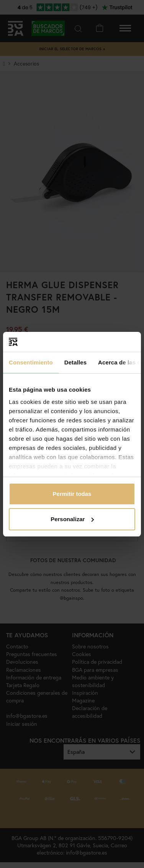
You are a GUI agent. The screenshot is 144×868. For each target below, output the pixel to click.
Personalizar (72, 519)
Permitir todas (72, 494)
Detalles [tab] (75, 362)
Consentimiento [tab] (31, 362)
